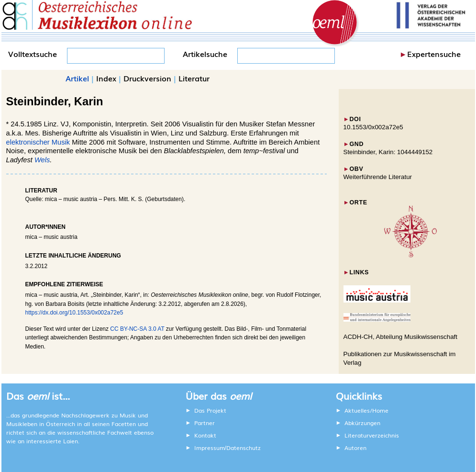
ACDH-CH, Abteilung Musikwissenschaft (401, 337)
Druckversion (147, 78)
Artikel (77, 78)
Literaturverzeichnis (372, 435)
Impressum (210, 448)
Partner (205, 423)
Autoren (355, 448)
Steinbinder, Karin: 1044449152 (388, 152)
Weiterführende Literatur (378, 177)
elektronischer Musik (38, 142)
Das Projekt (210, 410)
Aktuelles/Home (366, 410)
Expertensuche (434, 54)
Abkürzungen (362, 423)
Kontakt (205, 435)
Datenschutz (244, 448)
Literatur (194, 78)
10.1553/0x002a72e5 (373, 127)
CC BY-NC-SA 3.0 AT (137, 329)
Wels (42, 160)
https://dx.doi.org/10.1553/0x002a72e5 (74, 313)
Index (106, 78)
